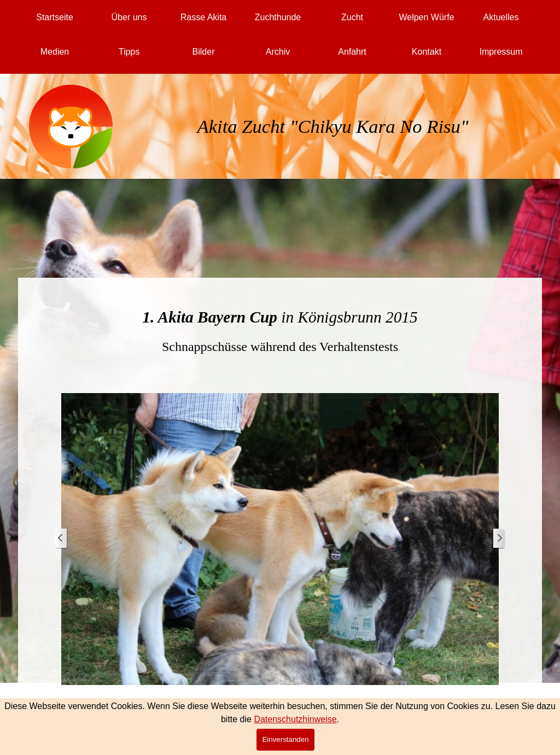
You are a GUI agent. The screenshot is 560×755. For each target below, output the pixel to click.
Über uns (129, 17)
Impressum (501, 52)
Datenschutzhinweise (295, 719)
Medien (55, 52)
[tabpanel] (333, 139)
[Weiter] (499, 539)
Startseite (55, 17)
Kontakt (427, 52)
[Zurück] (61, 539)
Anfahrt (352, 52)
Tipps (129, 52)
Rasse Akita (203, 17)
